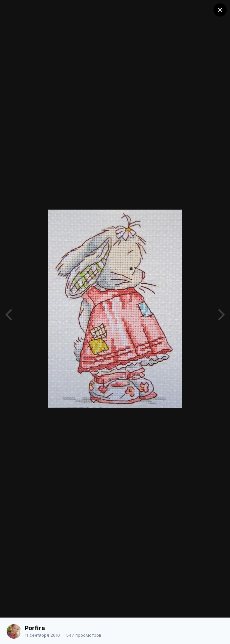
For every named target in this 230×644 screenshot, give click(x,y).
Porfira (35, 628)
